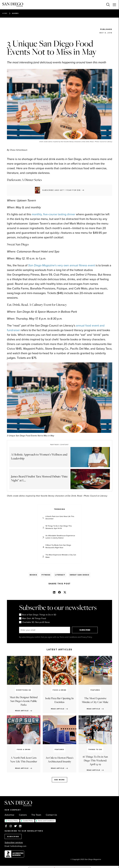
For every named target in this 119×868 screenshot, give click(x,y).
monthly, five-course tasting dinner (54, 214)
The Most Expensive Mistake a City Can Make (61, 556)
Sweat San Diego (80, 575)
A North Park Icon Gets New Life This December (60, 518)
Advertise (9, 815)
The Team (36, 815)
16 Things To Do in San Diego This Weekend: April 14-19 (59, 527)
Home (5, 13)
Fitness (46, 575)
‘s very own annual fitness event (62, 265)
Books (33, 575)
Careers (23, 815)
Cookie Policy (28, 821)
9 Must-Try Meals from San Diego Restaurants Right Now (58, 546)
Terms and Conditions (46, 821)
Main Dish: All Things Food (32, 619)
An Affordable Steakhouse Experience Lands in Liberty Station (60, 537)
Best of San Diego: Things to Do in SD (38, 615)
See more (59, 780)
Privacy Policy (13, 821)
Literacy (60, 575)
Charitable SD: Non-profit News (34, 622)
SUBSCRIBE (85, 630)
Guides (15, 13)
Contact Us (51, 815)
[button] (54, 592)
